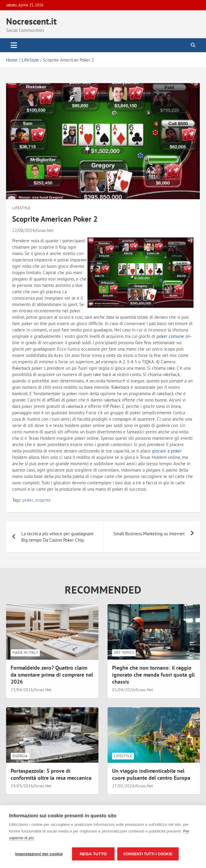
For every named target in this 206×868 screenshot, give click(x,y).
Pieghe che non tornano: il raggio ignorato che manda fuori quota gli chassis (153, 675)
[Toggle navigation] (14, 45)
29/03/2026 (22, 786)
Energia (20, 756)
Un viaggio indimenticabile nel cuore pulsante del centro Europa (151, 774)
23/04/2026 (22, 690)
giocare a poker (167, 451)
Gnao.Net (45, 230)
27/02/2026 (123, 786)
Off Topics (124, 653)
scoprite (43, 500)
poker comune (170, 336)
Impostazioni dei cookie (39, 854)
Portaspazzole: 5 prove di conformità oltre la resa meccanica (51, 774)
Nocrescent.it (31, 21)
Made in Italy (25, 653)
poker (28, 500)
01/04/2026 (123, 690)
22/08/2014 (23, 230)
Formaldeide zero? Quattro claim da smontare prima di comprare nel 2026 (52, 675)
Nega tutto (93, 854)
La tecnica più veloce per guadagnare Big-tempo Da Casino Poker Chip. (57, 537)
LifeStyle (21, 208)
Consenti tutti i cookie (148, 854)
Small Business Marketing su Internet (149, 534)
